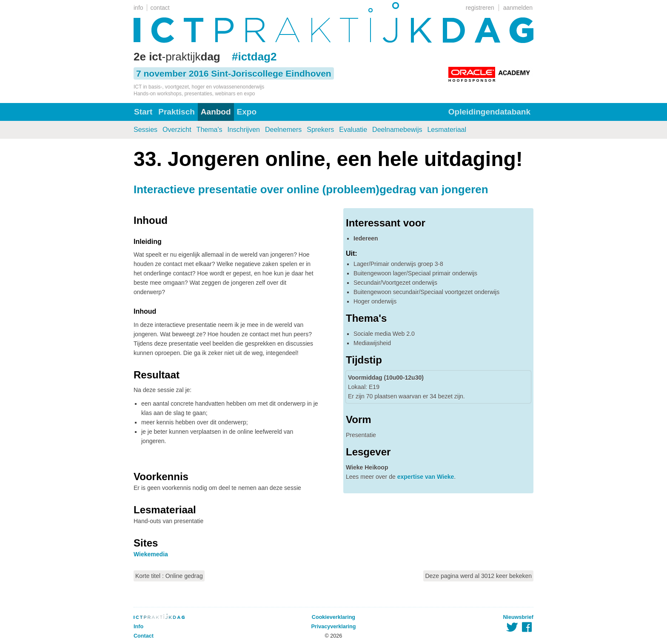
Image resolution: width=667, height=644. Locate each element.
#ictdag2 (254, 57)
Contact (144, 636)
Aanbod (216, 112)
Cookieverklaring (333, 617)
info (138, 8)
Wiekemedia (151, 554)
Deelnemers (283, 130)
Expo (247, 112)
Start (143, 112)
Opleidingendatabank (489, 112)
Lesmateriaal (447, 130)
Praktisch (177, 112)
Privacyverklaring (333, 627)
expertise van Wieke (426, 477)
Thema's (210, 130)
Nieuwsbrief (518, 617)
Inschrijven (243, 130)
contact (160, 8)
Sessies (145, 130)
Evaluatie (353, 130)
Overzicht (177, 130)
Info (138, 627)
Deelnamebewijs (397, 130)
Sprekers (320, 130)
